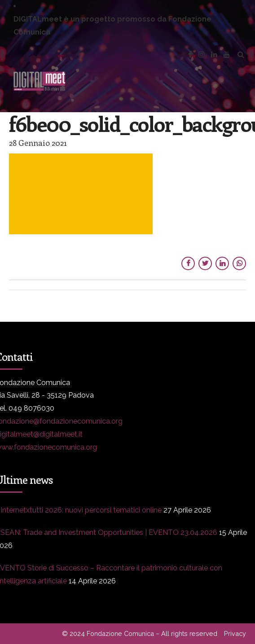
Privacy (235, 633)
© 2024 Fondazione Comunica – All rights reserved (140, 633)
